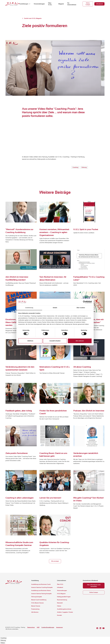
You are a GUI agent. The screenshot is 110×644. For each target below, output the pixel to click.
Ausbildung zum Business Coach (41, 584)
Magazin (61, 4)
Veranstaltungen (39, 4)
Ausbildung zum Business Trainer (41, 590)
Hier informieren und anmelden (94, 586)
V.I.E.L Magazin (61, 594)
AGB (38, 627)
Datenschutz (31, 627)
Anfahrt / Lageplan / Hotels (65, 612)
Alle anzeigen (55, 561)
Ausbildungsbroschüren (64, 609)
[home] (12, 4)
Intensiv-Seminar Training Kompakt (41, 594)
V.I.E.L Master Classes (37, 603)
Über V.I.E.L (50, 4)
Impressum (59, 627)
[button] (25, 4)
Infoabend (99, 4)
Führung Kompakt (37, 597)
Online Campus (88, 4)
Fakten (59, 606)
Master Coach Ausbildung (39, 600)
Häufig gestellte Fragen (64, 597)
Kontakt (59, 615)
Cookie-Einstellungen (48, 627)
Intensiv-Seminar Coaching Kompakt (42, 587)
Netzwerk (60, 603)
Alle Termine (35, 612)
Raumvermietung (62, 600)
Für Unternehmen (72, 4)
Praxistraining (35, 609)
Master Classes (36, 606)
